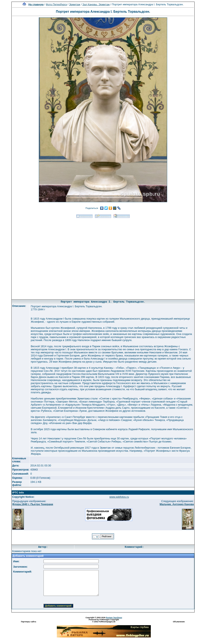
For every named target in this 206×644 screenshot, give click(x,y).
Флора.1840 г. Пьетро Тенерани (33, 504)
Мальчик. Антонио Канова (177, 504)
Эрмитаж (75, 4)
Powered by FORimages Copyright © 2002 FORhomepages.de (104, 621)
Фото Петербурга (56, 4)
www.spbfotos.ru (119, 497)
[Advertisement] (48, 257)
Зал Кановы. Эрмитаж (96, 4)
